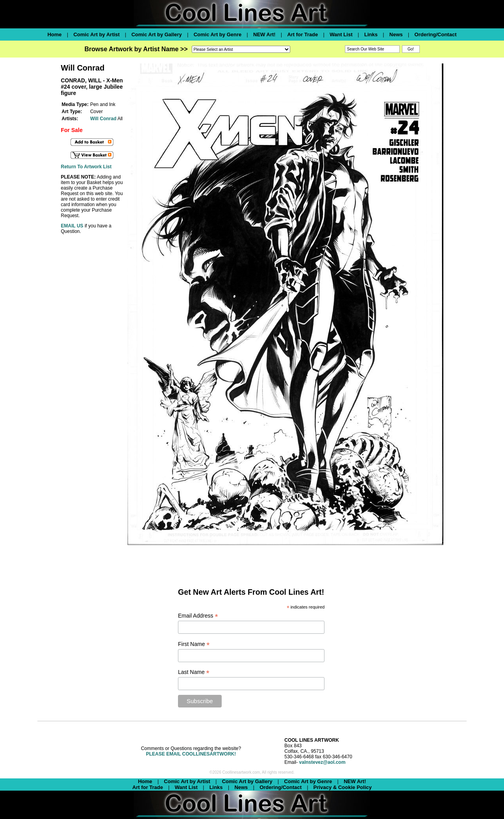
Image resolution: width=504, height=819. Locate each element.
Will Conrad (103, 119)
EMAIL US (72, 226)
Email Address (198, 616)
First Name (194, 644)
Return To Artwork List (86, 167)
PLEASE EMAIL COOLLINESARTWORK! (191, 754)
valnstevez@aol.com (322, 762)
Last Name (194, 672)
